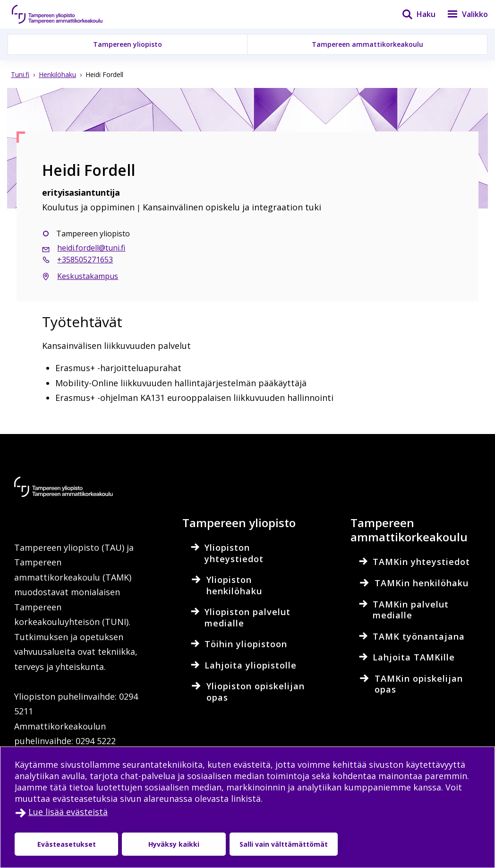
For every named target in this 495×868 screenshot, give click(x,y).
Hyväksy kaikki (174, 844)
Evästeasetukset (67, 844)
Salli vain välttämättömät (284, 844)
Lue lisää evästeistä (68, 812)
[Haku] (413, 14)
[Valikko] (462, 14)
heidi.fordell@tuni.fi (91, 248)
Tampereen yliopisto (128, 44)
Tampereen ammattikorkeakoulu (367, 44)
